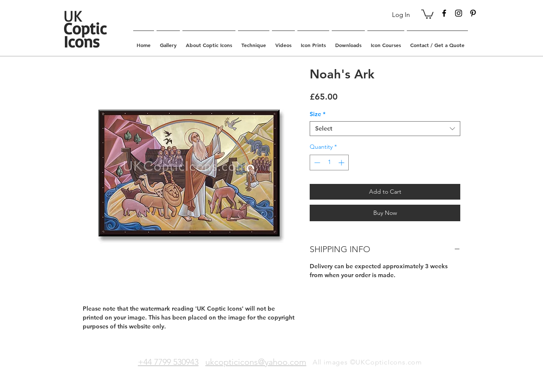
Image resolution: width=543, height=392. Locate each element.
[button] (427, 14)
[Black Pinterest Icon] (473, 13)
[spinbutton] (329, 163)
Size (318, 114)
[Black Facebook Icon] (444, 13)
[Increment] (342, 163)
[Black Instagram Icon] (459, 13)
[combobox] (385, 129)
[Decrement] (316, 163)
